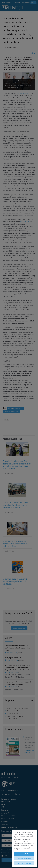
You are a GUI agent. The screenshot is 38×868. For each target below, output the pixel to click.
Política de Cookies (24, 858)
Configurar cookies (24, 863)
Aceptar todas (24, 854)
